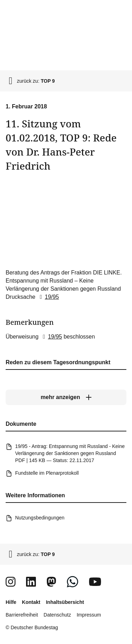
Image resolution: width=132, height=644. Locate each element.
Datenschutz (57, 615)
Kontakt (31, 602)
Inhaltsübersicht (65, 602)
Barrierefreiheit (22, 615)
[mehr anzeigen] (66, 397)
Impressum (89, 615)
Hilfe (11, 602)
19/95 (48, 296)
